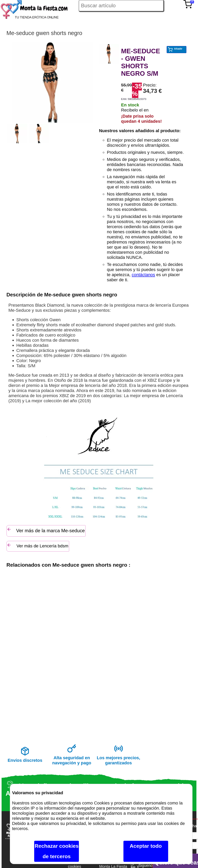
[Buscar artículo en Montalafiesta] (121, 6)
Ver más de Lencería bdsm (38, 546)
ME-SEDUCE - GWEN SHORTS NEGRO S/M (140, 62)
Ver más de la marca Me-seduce (46, 530)
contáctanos (143, 275)
